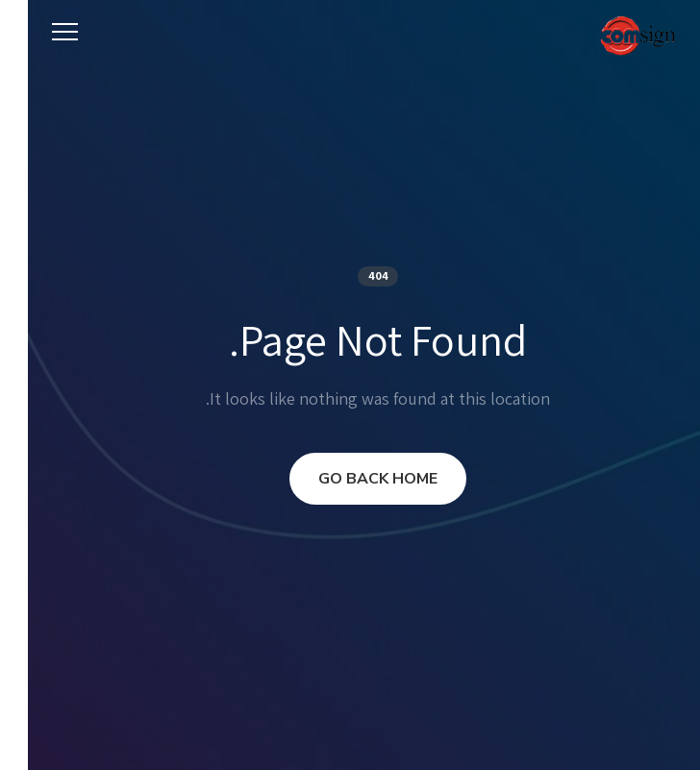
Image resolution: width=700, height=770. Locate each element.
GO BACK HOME (350, 479)
